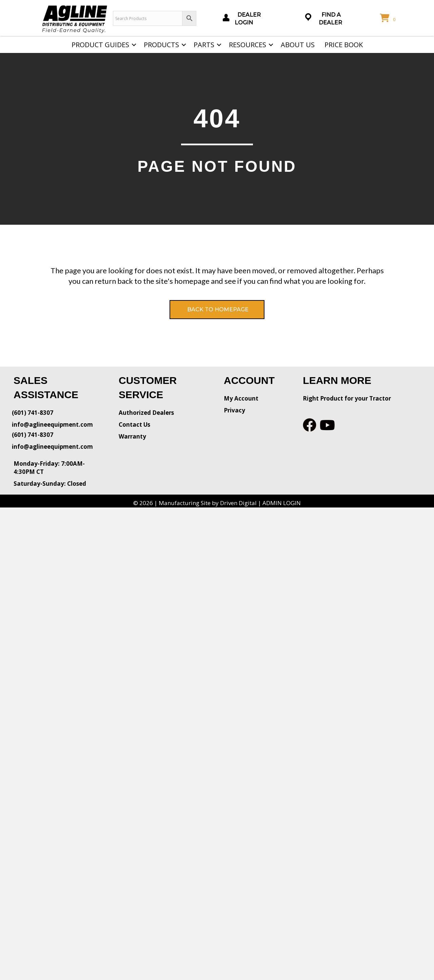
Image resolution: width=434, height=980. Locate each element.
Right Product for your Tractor (347, 398)
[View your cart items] (389, 18)
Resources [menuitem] (248, 45)
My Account (241, 398)
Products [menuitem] (161, 45)
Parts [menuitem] (204, 45)
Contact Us (134, 424)
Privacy (234, 410)
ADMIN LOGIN (282, 503)
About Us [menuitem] (298, 45)
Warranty (132, 436)
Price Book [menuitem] (344, 45)
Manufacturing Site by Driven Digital (208, 503)
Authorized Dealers (146, 413)
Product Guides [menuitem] (100, 45)
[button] (134, 45)
